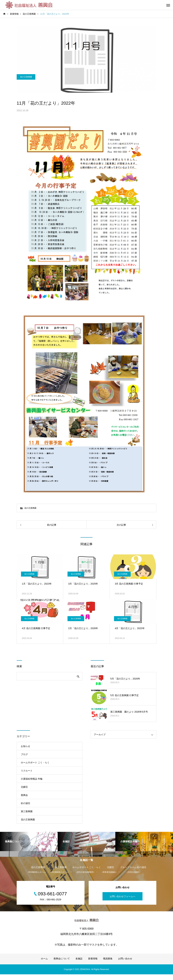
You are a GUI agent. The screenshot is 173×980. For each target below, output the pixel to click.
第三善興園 (27, 811)
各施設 (79, 964)
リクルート (27, 771)
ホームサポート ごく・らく (35, 762)
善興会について (62, 964)
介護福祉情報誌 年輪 (32, 779)
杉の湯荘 (25, 803)
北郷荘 (24, 787)
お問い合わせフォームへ (122, 902)
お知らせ (25, 746)
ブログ (24, 754)
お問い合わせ (125, 964)
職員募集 (108, 964)
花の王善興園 (26, 90)
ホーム (44, 964)
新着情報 (93, 964)
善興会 (24, 795)
